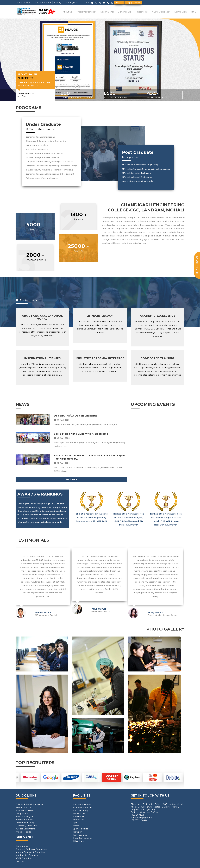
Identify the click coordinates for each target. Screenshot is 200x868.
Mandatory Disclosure (26, 826)
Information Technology (37, 145)
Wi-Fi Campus (80, 835)
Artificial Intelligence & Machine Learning (45, 153)
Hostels (77, 826)
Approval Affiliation (25, 810)
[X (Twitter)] (96, 3)
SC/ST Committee (24, 858)
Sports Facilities (81, 829)
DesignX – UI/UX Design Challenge (76, 416)
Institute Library (81, 810)
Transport (78, 832)
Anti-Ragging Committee (28, 855)
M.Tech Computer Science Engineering (140, 165)
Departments (107, 12)
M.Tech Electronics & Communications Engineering (146, 169)
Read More (71, 479)
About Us (68, 12)
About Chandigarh (24, 817)
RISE (194, 12)
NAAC (119, 3)
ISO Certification (43, 3)
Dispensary (78, 820)
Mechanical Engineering (37, 149)
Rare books (79, 817)
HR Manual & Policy (25, 823)
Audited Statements (25, 829)
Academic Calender (83, 807)
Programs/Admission (86, 12)
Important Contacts (83, 838)
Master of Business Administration (138, 181)
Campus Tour (22, 813)
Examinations (181, 12)
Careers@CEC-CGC (74, 3)
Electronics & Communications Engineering (46, 141)
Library (58, 3)
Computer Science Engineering (40, 137)
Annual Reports (23, 832)
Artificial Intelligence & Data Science (43, 157)
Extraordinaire (125, 12)
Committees (22, 846)
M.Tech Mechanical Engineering (137, 177)
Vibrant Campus (23, 807)
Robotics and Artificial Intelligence (42, 178)
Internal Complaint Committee (31, 852)
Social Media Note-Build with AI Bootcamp (81, 434)
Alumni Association (161, 12)
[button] (15, 60)
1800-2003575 (138, 815)
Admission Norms (24, 820)
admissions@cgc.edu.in (142, 818)
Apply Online (133, 3)
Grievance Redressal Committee (31, 849)
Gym (75, 823)
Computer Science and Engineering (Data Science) (49, 162)
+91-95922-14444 (139, 820)
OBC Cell (20, 861)
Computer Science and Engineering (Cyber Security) (50, 174)
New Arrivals (79, 813)
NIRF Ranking (24, 3)
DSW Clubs (79, 841)
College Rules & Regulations (29, 804)
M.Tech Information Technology (137, 173)
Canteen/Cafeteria (82, 804)
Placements (142, 12)
